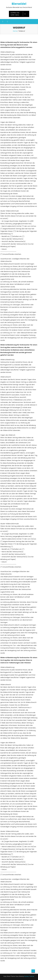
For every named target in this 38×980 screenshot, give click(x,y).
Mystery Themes (29, 976)
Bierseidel (19, 4)
